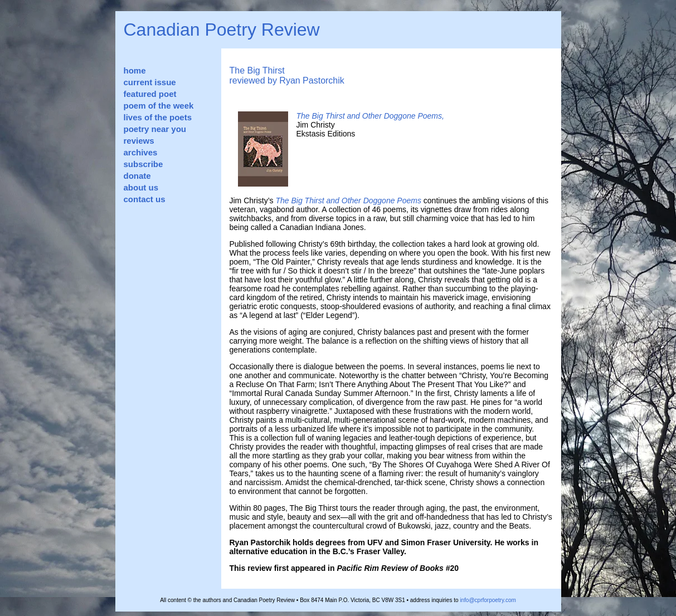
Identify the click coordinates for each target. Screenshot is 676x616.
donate (137, 176)
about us (141, 187)
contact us (145, 199)
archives (141, 152)
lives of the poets (158, 117)
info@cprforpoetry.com (488, 600)
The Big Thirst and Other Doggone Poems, (370, 116)
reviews (139, 141)
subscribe (144, 164)
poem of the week (159, 106)
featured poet (150, 94)
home (135, 70)
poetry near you (155, 129)
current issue (150, 82)
